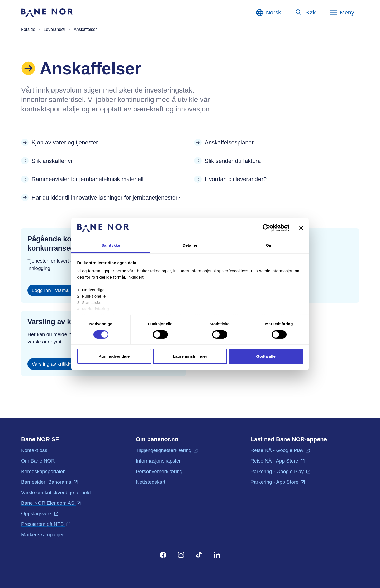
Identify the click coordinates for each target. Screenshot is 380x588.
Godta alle (266, 356)
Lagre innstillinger (190, 356)
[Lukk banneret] (301, 228)
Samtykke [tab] (111, 245)
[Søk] (305, 13)
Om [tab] (269, 245)
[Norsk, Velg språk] (268, 13)
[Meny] (342, 13)
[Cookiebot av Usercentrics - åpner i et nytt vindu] (266, 228)
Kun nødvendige (114, 356)
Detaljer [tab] (190, 245)
